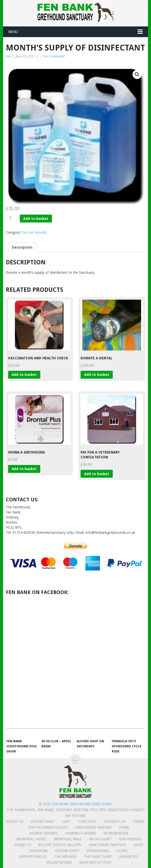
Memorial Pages (31, 839)
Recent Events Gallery (60, 845)
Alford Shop (43, 822)
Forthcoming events (48, 827)
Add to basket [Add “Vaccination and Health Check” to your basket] (24, 375)
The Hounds (65, 857)
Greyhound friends (93, 827)
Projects (23, 845)
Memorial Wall (68, 839)
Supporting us (33, 857)
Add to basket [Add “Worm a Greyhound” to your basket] (24, 469)
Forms (139, 822)
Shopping (39, 851)
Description (22, 247)
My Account (100, 839)
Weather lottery (95, 862)
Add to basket (36, 219)
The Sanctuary (98, 857)
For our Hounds (34, 232)
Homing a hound (81, 833)
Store (122, 851)
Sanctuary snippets (108, 845)
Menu (13, 32)
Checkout (88, 822)
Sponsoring (98, 851)
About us (15, 822)
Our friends (130, 839)
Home (124, 827)
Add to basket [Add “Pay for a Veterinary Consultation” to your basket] (97, 474)
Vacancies (129, 857)
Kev (8, 56)
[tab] (22, 247)
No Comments (54, 56)
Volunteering (59, 862)
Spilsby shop (67, 851)
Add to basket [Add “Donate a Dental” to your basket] (97, 375)
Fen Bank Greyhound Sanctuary (82, 804)
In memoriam (116, 833)
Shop (138, 845)
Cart (66, 822)
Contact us (115, 822)
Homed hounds (44, 833)
